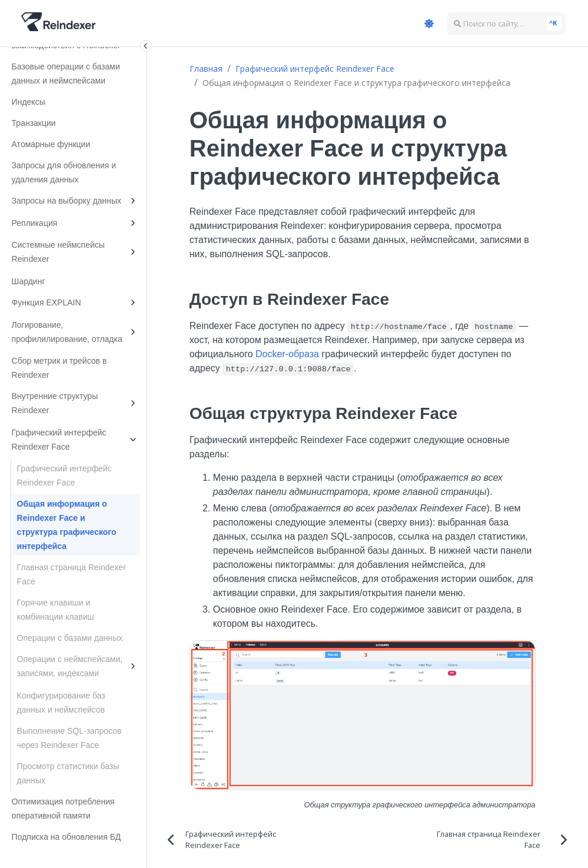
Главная (206, 69)
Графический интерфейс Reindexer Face (315, 69)
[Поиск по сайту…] (506, 24)
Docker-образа (287, 354)
